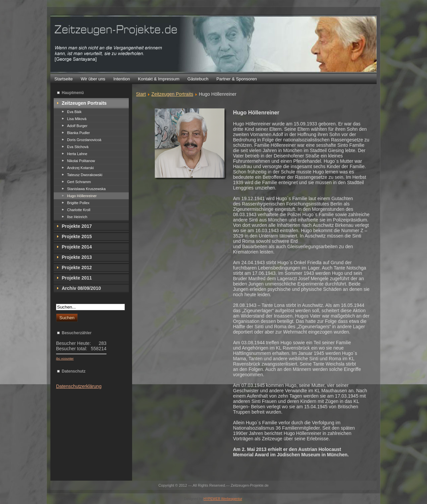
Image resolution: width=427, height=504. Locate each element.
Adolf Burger (77, 126)
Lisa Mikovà (77, 119)
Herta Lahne (77, 154)
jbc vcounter (65, 358)
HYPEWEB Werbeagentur (223, 499)
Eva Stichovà (78, 147)
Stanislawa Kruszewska (86, 189)
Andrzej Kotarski (80, 168)
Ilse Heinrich (77, 217)
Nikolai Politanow (81, 161)
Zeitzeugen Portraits (172, 94)
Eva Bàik (74, 112)
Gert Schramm (79, 182)
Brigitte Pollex (78, 203)
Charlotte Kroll (79, 210)
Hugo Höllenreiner (82, 196)
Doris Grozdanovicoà (84, 140)
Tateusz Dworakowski (85, 175)
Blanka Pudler (79, 133)
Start (141, 94)
